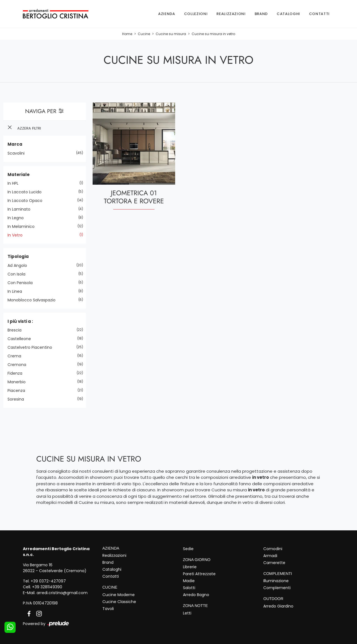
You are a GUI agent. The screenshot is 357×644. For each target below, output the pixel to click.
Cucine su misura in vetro (213, 34)
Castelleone (21, 339)
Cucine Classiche (119, 602)
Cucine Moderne (119, 595)
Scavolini (18, 153)
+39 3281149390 (47, 587)
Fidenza (17, 373)
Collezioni (196, 14)
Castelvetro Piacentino (32, 347)
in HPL (15, 183)
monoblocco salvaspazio (34, 300)
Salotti (189, 588)
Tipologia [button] (18, 256)
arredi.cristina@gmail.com (62, 593)
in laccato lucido (27, 192)
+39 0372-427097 (48, 581)
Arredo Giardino (278, 606)
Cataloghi (288, 14)
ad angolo (19, 265)
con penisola (22, 283)
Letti (187, 613)
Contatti (319, 14)
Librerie (190, 567)
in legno (18, 218)
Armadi (270, 556)
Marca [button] (15, 144)
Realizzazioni (231, 14)
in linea (17, 291)
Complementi (277, 588)
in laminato (21, 209)
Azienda (167, 14)
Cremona (19, 365)
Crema (16, 356)
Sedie (188, 549)
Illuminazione (276, 581)
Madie (189, 581)
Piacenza (18, 391)
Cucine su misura (171, 34)
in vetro (17, 235)
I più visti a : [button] (20, 321)
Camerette (274, 563)
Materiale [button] (19, 175)
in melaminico (23, 226)
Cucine (144, 34)
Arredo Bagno (196, 595)
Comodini (273, 549)
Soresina (18, 399)
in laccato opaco (27, 201)
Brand (261, 14)
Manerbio (19, 382)
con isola (19, 274)
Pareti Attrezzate (199, 574)
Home (127, 34)
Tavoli (108, 609)
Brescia (17, 330)
